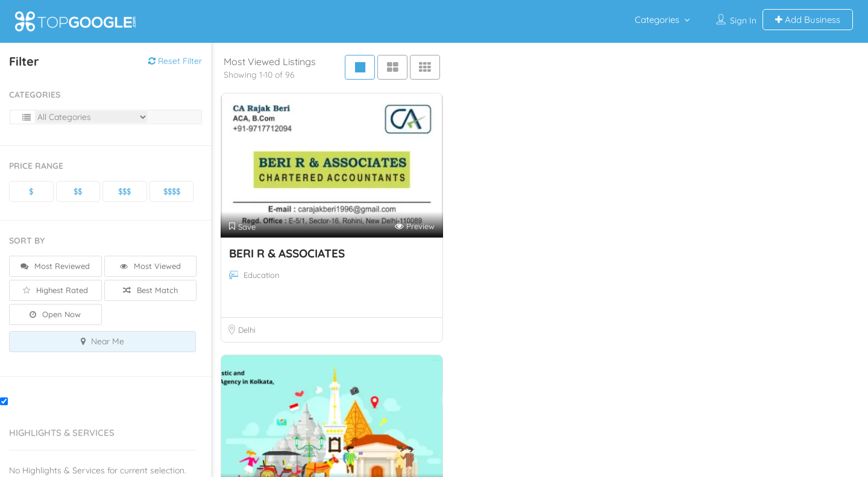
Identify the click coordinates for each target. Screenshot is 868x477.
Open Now (55, 314)
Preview (415, 226)
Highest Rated (55, 290)
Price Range (36, 166)
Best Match (150, 290)
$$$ (124, 191)
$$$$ (172, 191)
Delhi (247, 330)
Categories (657, 20)
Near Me (102, 341)
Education (262, 275)
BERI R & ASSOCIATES (287, 253)
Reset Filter (175, 61)
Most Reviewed (55, 266)
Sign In (743, 21)
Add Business (808, 20)
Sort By (27, 241)
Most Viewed (150, 266)
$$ (78, 191)
